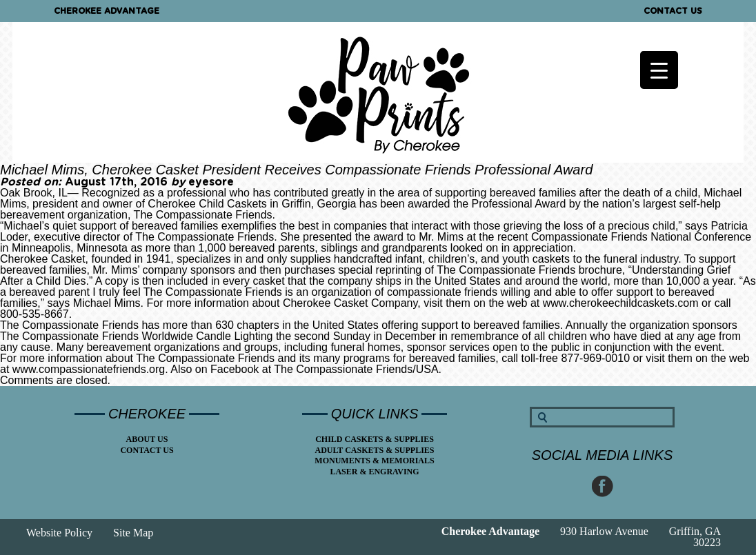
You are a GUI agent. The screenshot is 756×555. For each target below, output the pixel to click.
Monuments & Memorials (374, 461)
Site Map (133, 533)
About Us (147, 439)
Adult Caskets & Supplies (374, 450)
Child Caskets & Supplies (375, 439)
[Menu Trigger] (659, 70)
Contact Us (673, 11)
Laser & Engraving (374, 472)
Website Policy (59, 533)
